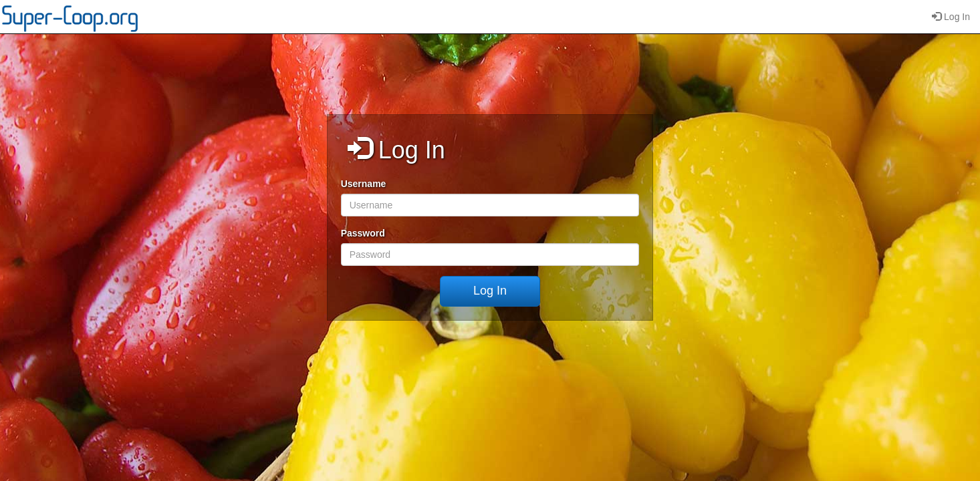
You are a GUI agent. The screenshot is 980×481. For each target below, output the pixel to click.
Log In (951, 17)
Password (363, 233)
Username (364, 184)
